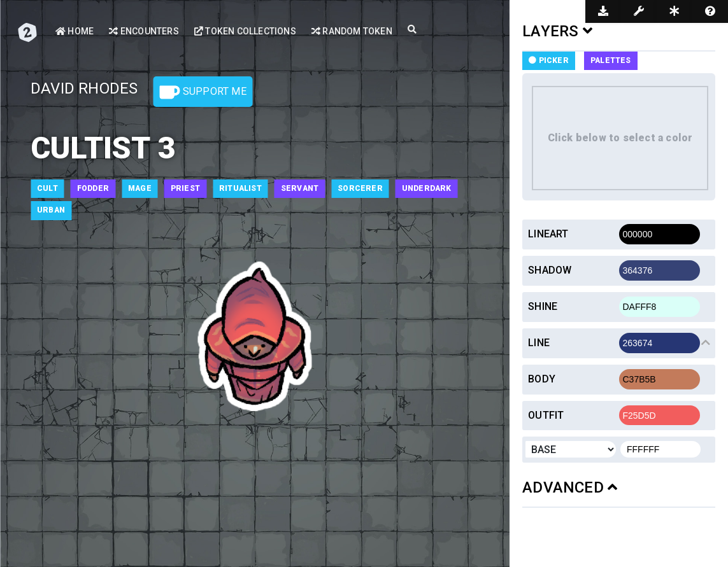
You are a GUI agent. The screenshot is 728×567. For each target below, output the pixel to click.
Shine (543, 306)
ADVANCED (570, 487)
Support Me (203, 92)
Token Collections (245, 31)
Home (75, 31)
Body (542, 379)
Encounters (144, 31)
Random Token (352, 31)
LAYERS (557, 31)
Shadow (550, 270)
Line (539, 343)
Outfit (546, 415)
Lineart (548, 234)
